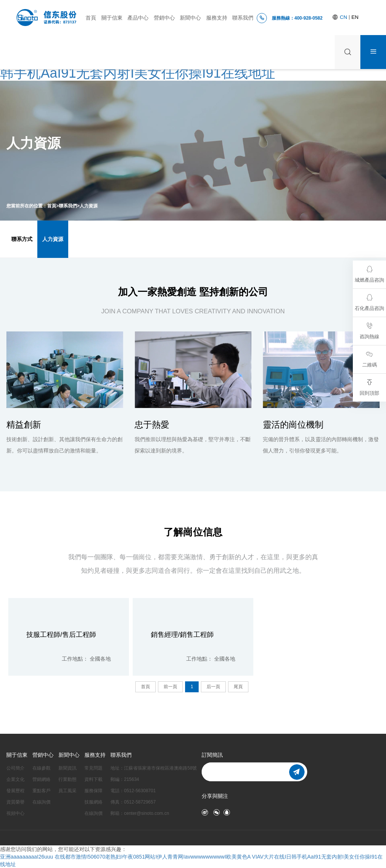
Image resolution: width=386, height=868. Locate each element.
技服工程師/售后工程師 (61, 635)
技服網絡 (93, 802)
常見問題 (93, 768)
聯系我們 (243, 18)
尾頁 (238, 687)
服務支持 (217, 18)
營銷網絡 (41, 779)
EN (355, 17)
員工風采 (67, 791)
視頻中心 (15, 813)
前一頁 (170, 687)
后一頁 (213, 687)
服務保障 (93, 791)
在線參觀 (41, 768)
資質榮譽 (15, 802)
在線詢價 (41, 802)
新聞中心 (190, 18)
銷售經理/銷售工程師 (182, 635)
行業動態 (67, 779)
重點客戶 (41, 791)
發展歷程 (15, 791)
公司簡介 (15, 768)
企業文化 (15, 779)
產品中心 (138, 18)
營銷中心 (164, 18)
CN (344, 17)
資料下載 (93, 779)
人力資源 (89, 206)
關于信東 (112, 18)
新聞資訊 (67, 768)
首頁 (91, 18)
